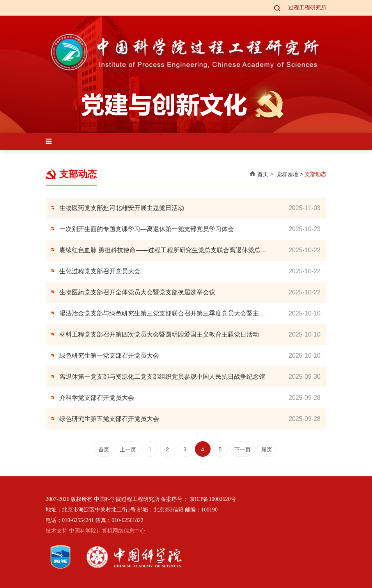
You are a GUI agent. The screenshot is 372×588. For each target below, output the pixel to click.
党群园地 (287, 174)
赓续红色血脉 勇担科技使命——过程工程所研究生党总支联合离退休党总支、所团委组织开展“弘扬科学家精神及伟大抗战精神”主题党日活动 (160, 251)
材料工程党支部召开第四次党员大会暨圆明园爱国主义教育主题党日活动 (159, 334)
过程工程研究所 (307, 8)
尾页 (267, 449)
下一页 (243, 449)
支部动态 (315, 174)
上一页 (128, 449)
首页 (263, 174)
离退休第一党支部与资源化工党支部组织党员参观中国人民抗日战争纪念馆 (162, 377)
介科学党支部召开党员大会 (97, 398)
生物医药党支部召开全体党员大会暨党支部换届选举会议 (137, 292)
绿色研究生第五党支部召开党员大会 (109, 419)
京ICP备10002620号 (213, 499)
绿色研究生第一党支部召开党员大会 (109, 355)
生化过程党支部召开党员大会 (100, 271)
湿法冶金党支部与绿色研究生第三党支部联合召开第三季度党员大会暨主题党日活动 (162, 314)
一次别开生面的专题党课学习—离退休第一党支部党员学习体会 (147, 229)
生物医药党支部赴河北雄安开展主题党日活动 (122, 208)
